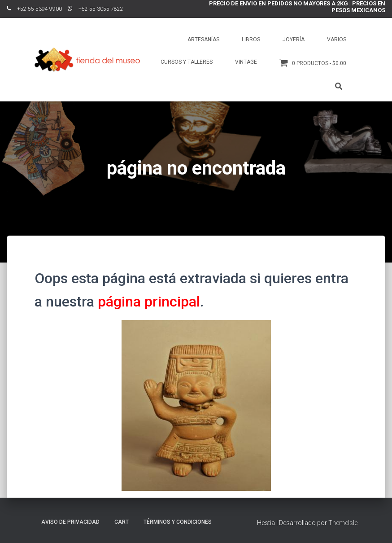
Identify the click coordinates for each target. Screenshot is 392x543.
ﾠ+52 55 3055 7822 (96, 9)
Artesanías (203, 39)
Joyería (294, 39)
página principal (149, 302)
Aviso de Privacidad (70, 522)
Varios (337, 39)
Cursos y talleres (187, 62)
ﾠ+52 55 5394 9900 (34, 9)
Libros (251, 39)
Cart (122, 522)
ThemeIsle (343, 523)
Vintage (246, 62)
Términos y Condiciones (178, 522)
